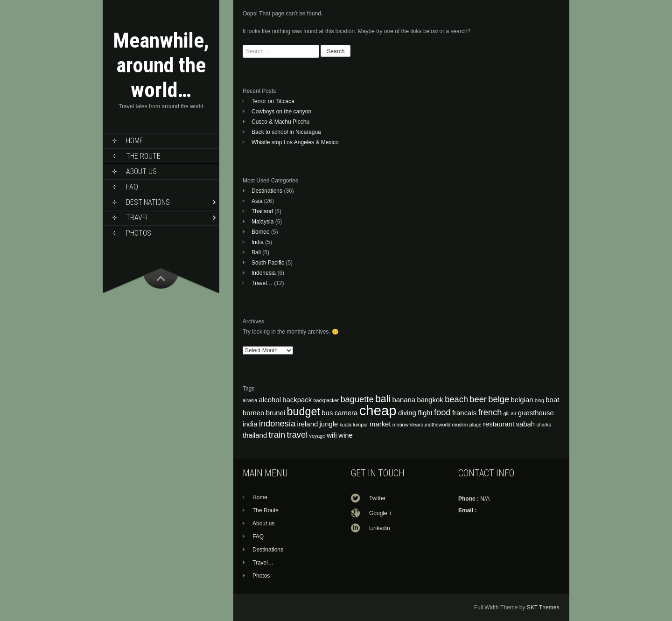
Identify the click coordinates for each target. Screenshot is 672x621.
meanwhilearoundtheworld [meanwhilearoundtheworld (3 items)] (421, 425)
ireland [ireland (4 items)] (308, 424)
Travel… (140, 218)
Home (135, 141)
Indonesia (264, 273)
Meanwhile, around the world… (161, 65)
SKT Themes (543, 607)
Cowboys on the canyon (281, 112)
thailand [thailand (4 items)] (255, 435)
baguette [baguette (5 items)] (357, 399)
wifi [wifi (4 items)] (332, 435)
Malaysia (262, 222)
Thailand (262, 211)
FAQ (132, 187)
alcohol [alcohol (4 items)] (270, 400)
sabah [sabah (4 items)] (526, 424)
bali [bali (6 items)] (383, 399)
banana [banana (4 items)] (404, 400)
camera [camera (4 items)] (346, 413)
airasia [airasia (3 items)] (250, 400)
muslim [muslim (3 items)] (460, 425)
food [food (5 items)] (442, 412)
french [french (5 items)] (490, 412)
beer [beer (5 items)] (478, 399)
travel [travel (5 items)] (297, 435)
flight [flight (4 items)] (425, 413)
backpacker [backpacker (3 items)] (326, 400)
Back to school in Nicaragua (286, 132)
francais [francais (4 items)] (464, 413)
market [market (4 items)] (380, 424)
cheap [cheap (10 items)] (378, 410)
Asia (257, 201)
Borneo (261, 232)
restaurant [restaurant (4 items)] (499, 424)
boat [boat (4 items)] (552, 400)
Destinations (148, 202)
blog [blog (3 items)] (539, 400)
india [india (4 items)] (250, 424)
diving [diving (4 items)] (407, 413)
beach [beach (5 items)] (456, 399)
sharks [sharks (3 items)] (543, 425)
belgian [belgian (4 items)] (522, 400)
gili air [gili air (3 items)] (510, 413)
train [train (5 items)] (277, 435)
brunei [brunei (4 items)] (276, 413)
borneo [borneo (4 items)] (253, 413)
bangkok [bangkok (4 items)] (430, 400)
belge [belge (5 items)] (499, 399)
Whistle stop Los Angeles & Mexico (295, 142)
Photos (139, 233)
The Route (143, 156)
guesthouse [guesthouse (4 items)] (536, 413)
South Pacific (268, 263)
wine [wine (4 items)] (346, 435)
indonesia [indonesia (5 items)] (277, 423)
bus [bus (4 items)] (327, 413)
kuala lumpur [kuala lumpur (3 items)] (354, 425)
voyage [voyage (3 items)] (317, 436)
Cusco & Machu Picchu (280, 122)
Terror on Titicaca (273, 101)
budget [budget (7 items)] (303, 412)
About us (141, 171)
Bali (256, 252)
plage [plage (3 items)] (476, 425)
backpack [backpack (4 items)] (297, 400)
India (258, 242)
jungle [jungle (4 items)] (329, 424)
